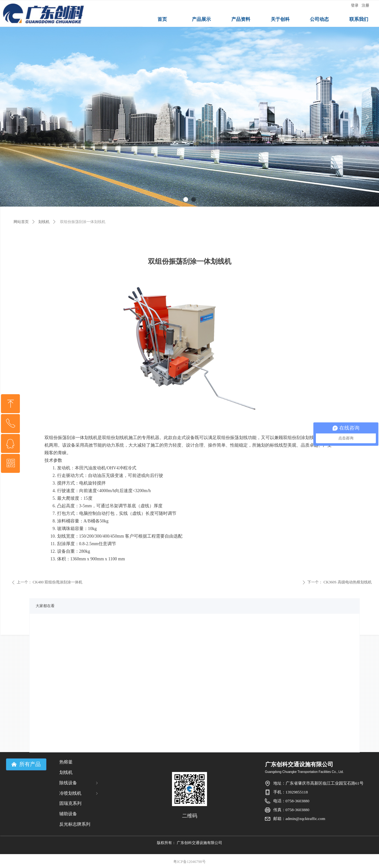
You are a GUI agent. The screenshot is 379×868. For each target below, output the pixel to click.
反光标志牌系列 (75, 824)
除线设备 (79, 783)
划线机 (44, 222)
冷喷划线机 (79, 793)
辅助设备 (68, 814)
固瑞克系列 (70, 803)
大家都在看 (45, 606)
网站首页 (21, 222)
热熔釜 (66, 762)
